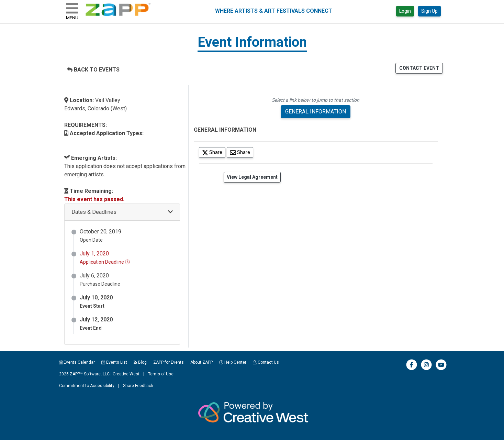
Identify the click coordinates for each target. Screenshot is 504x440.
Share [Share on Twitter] (214, 152)
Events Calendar (77, 362)
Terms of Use (161, 374)
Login (405, 11)
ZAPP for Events (169, 362)
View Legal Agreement (252, 177)
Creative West (126, 374)
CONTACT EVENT (419, 68)
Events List (114, 362)
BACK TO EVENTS (93, 70)
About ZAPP (201, 362)
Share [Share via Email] (242, 152)
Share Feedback (138, 386)
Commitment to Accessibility (87, 386)
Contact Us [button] (266, 362)
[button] (122, 212)
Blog (140, 362)
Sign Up (429, 11)
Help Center (233, 362)
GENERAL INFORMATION (316, 112)
